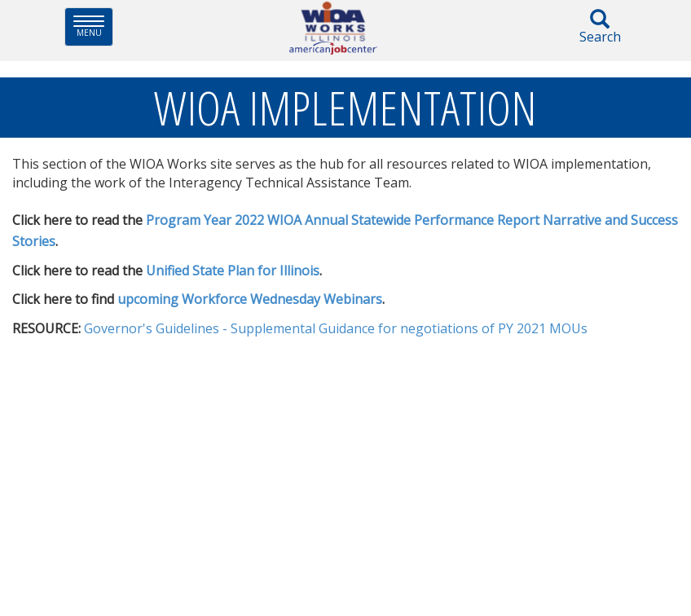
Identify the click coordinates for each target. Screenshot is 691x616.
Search (600, 27)
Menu (93, 26)
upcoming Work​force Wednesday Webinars (250, 299)
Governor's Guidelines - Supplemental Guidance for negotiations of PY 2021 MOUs (336, 328)
